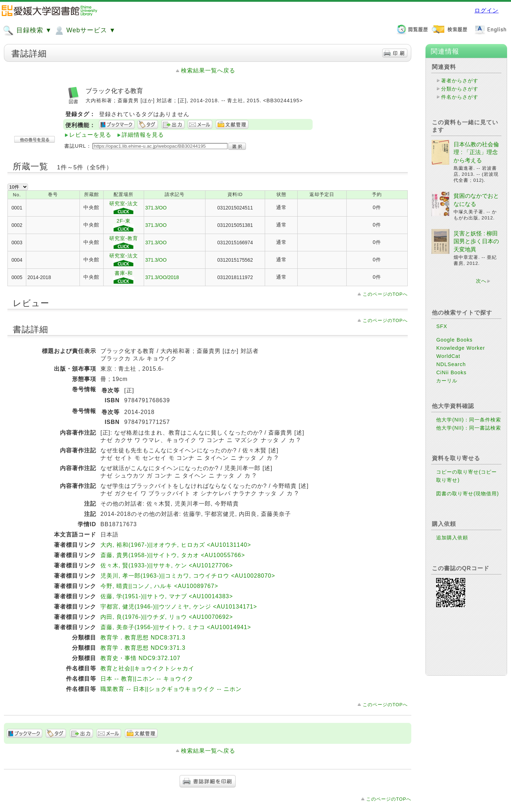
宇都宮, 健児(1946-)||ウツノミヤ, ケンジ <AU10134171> (179, 607)
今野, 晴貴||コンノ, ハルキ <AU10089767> (159, 586)
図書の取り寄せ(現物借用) (468, 494)
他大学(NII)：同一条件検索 (469, 420)
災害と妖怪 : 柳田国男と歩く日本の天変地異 (476, 241)
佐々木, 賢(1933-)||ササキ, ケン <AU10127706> (167, 565)
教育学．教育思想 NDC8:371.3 (143, 637)
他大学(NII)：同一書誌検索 (469, 428)
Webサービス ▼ (85, 31)
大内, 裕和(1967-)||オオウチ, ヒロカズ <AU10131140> (176, 545)
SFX (442, 326)
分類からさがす (460, 89)
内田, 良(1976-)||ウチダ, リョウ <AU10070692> (167, 617)
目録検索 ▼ (27, 31)
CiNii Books (451, 372)
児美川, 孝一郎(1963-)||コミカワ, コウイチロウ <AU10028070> (188, 576)
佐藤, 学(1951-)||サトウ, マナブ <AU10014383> (167, 596)
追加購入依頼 (452, 538)
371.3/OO (156, 208)
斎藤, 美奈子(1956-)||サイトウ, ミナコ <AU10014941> (176, 627)
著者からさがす (460, 81)
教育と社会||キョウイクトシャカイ (147, 668)
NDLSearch (451, 364)
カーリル (447, 381)
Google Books (454, 340)
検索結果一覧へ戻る (208, 70)
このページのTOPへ (385, 294)
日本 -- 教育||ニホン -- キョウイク (147, 679)
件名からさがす (460, 97)
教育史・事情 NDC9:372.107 (140, 658)
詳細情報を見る (143, 135)
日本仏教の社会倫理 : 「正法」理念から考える (476, 152)
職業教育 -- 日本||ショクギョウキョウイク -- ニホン (171, 689)
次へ (481, 281)
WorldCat (448, 356)
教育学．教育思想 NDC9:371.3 (143, 648)
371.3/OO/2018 (162, 277)
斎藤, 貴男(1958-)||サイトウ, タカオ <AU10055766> (173, 555)
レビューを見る (90, 135)
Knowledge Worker (460, 348)
